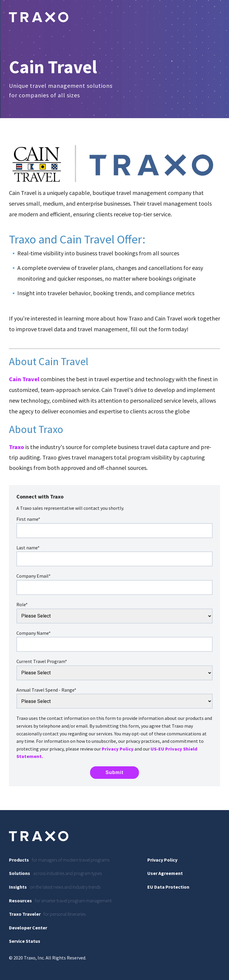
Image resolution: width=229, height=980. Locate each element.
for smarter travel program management (60, 901)
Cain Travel (24, 379)
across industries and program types (55, 873)
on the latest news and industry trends (55, 887)
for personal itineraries (47, 914)
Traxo (17, 447)
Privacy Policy (118, 749)
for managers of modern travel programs (59, 860)
